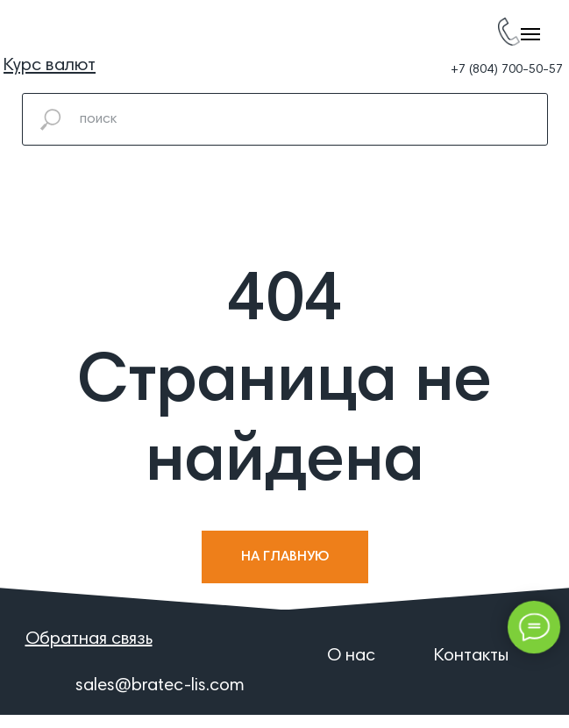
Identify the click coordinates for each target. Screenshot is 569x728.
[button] (50, 66)
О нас (351, 656)
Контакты (471, 656)
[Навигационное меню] (530, 34)
